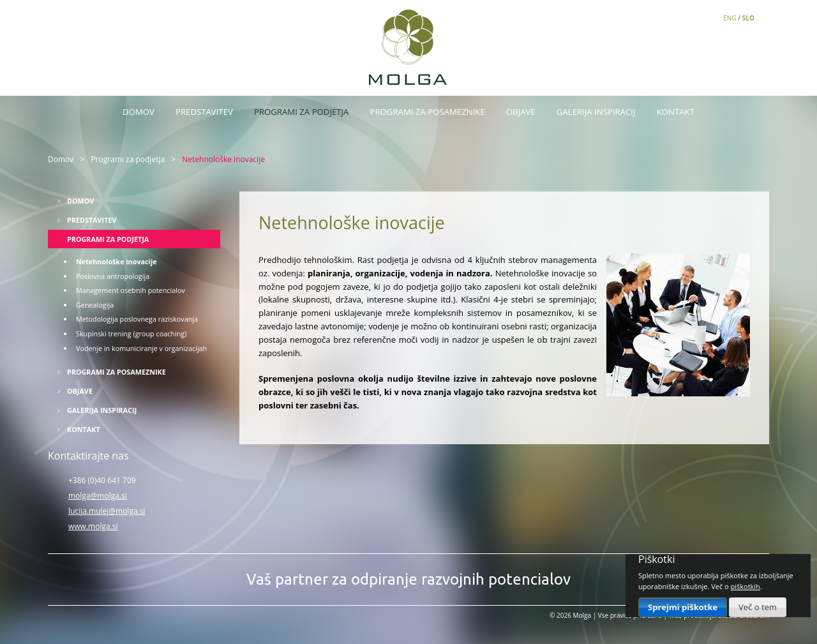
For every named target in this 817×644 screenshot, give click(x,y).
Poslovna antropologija (113, 276)
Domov (139, 112)
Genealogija (95, 305)
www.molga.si (93, 526)
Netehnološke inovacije (116, 261)
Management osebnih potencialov (131, 290)
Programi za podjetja (301, 112)
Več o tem (758, 607)
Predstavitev (204, 112)
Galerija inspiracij (596, 112)
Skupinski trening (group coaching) (131, 333)
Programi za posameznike (428, 112)
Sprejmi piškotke (683, 607)
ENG (730, 18)
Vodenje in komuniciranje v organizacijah (141, 348)
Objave (521, 112)
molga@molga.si (98, 496)
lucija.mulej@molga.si (107, 511)
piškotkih (746, 586)
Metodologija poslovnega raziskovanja (137, 319)
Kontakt (676, 112)
